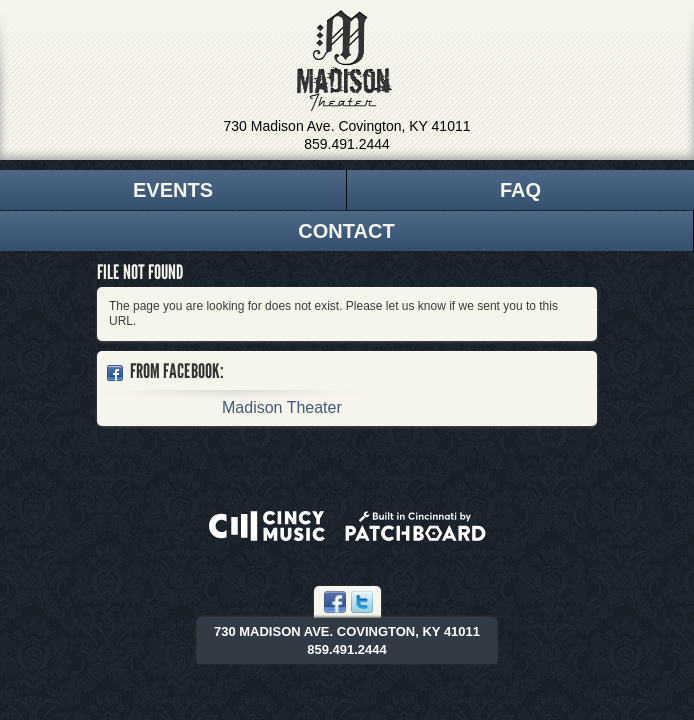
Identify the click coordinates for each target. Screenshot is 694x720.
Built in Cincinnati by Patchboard (415, 526)
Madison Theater (344, 61)
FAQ (520, 190)
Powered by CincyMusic (267, 526)
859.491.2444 (347, 144)
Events (173, 190)
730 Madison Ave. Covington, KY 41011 (347, 126)
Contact (346, 231)
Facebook (335, 602)
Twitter (362, 602)
